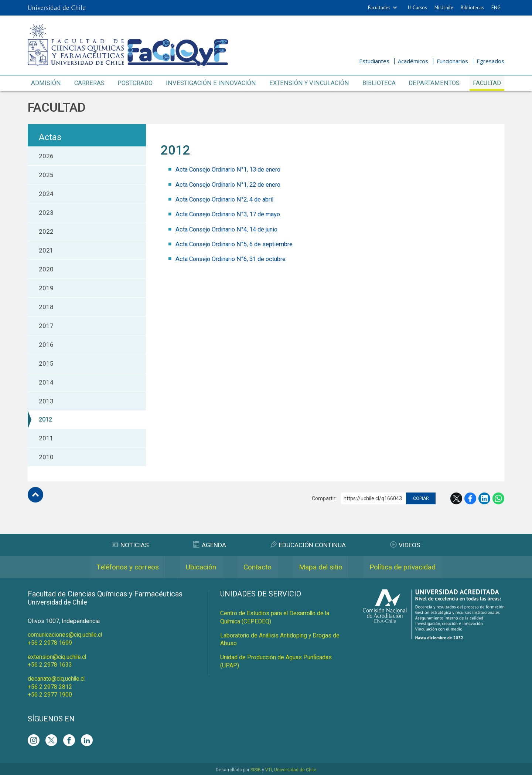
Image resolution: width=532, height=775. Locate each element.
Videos (408, 545)
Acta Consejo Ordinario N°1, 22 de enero (232, 185)
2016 (46, 345)
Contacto (257, 568)
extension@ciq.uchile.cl (58, 656)
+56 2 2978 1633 (50, 664)
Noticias (128, 545)
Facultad (486, 83)
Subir (35, 495)
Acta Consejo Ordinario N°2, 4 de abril (228, 199)
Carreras (89, 83)
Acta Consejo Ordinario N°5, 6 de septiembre (238, 244)
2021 (46, 251)
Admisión (46, 83)
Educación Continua (309, 545)
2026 (46, 156)
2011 (46, 439)
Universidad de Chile (295, 768)
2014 (46, 383)
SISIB (256, 768)
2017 (46, 326)
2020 (46, 270)
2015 (46, 364)
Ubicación (196, 568)
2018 (46, 307)
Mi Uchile (444, 8)
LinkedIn (484, 499)
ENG (496, 8)
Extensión (308, 83)
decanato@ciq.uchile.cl (57, 678)
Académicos (413, 61)
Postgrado (136, 83)
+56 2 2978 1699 (50, 643)
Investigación (211, 83)
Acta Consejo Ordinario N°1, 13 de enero (232, 170)
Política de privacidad (412, 568)
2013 (46, 402)
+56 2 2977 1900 (50, 693)
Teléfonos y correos (117, 568)
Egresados (490, 61)
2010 (46, 457)
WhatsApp (498, 499)
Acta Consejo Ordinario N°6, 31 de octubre (235, 258)
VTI (269, 768)
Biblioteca (378, 83)
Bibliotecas (472, 8)
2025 (46, 175)
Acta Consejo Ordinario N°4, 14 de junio (231, 229)
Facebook (470, 499)
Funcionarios (452, 61)
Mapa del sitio (325, 568)
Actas (50, 138)
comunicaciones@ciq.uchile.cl (66, 635)
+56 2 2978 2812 (50, 686)
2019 (46, 288)
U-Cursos (417, 8)
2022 (46, 232)
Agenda (208, 545)
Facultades (379, 8)
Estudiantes (374, 61)
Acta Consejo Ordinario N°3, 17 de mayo (232, 214)
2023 (46, 213)
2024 (46, 194)
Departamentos (434, 83)
